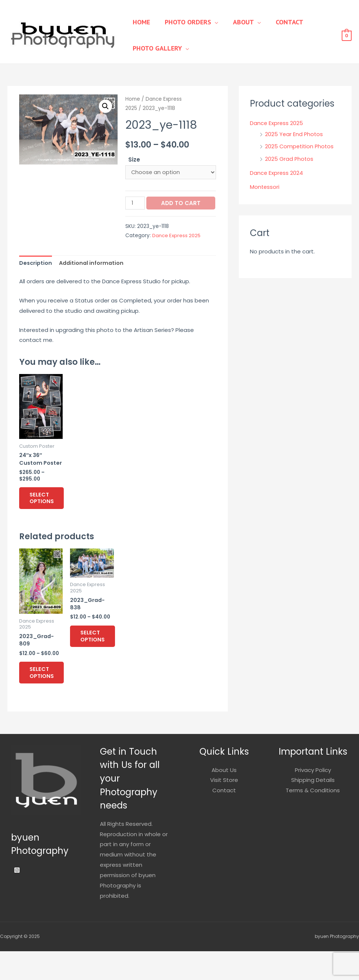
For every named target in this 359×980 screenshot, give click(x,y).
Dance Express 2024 (277, 173)
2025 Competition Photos (300, 146)
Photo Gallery (156, 48)
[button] (105, 107)
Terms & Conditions (313, 819)
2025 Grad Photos (290, 159)
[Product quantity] (135, 204)
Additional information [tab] (93, 277)
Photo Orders (182, 22)
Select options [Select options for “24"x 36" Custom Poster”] (47, 522)
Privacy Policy (313, 798)
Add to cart (160, 217)
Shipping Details (313, 809)
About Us (224, 798)
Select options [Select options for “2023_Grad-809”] (47, 700)
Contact (277, 22)
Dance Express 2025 (177, 249)
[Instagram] (17, 899)
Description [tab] (36, 277)
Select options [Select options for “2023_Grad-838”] (98, 664)
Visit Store (224, 809)
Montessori (265, 187)
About (234, 22)
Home (140, 22)
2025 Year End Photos (294, 134)
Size (134, 160)
